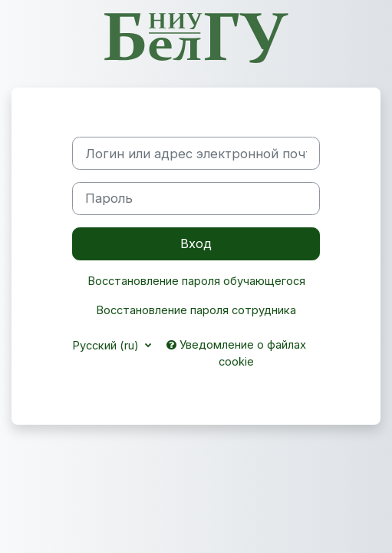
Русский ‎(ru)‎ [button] (107, 346)
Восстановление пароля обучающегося (196, 281)
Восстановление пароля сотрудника (196, 310)
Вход (196, 243)
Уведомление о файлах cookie (236, 353)
